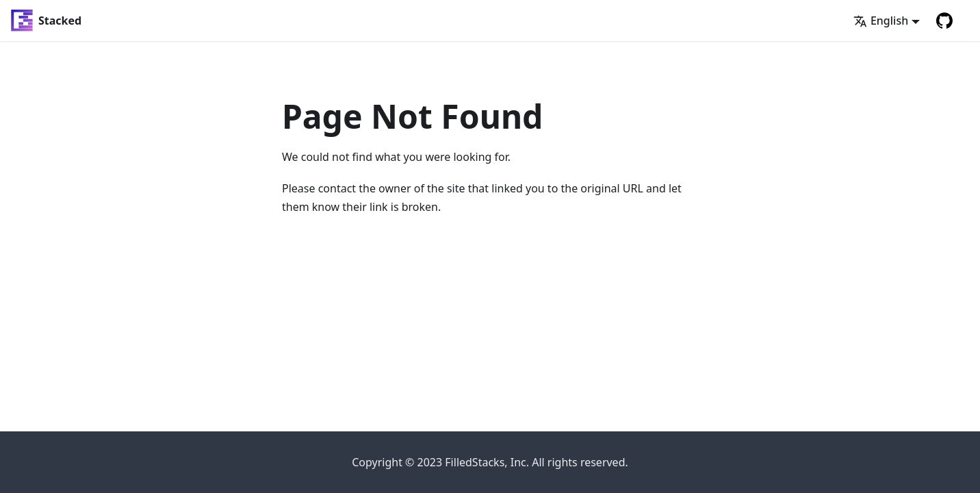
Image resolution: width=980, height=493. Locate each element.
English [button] (881, 21)
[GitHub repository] (944, 21)
